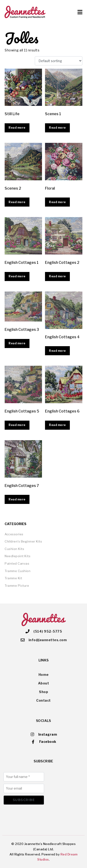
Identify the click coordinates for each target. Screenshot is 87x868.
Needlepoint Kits (18, 556)
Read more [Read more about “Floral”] (57, 202)
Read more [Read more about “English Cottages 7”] (17, 499)
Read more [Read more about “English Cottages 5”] (17, 425)
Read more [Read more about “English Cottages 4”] (57, 351)
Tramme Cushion (18, 571)
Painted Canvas (17, 563)
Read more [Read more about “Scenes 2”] (17, 202)
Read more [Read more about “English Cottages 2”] (57, 276)
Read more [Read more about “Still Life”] (17, 128)
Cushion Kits (14, 549)
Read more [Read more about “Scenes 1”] (57, 128)
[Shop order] (59, 61)
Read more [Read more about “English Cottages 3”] (17, 343)
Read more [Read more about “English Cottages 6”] (57, 425)
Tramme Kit (13, 578)
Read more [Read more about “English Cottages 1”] (17, 276)
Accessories (14, 534)
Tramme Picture (17, 586)
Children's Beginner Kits (23, 541)
